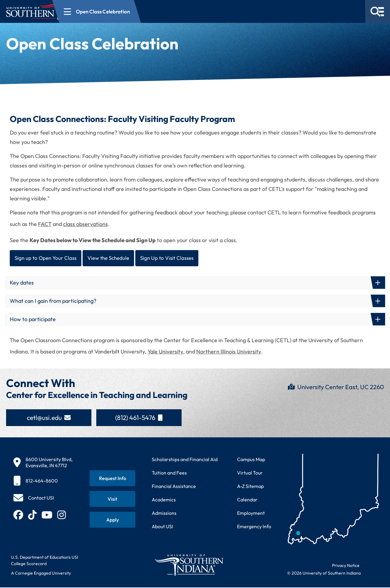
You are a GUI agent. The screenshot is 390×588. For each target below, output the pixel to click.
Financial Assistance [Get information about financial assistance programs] (174, 487)
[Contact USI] (34, 498)
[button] (195, 283)
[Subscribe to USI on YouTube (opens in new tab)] (47, 515)
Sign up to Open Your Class (47, 258)
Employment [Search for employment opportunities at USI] (251, 514)
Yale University (165, 352)
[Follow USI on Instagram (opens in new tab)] (62, 515)
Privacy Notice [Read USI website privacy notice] (346, 566)
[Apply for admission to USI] (112, 520)
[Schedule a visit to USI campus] (112, 500)
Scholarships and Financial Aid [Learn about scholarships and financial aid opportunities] (185, 460)
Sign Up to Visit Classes (174, 258)
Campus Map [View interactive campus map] (251, 460)
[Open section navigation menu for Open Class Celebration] (146, 11)
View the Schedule (112, 258)
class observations (85, 224)
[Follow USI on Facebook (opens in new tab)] (18, 515)
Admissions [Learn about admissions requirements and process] (164, 514)
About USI (162, 527)
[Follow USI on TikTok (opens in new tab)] (32, 515)
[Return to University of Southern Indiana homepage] (189, 566)
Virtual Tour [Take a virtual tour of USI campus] (250, 473)
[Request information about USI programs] (112, 479)
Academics (164, 500)
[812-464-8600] (43, 481)
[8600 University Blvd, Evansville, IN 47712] (43, 463)
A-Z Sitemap (250, 487)
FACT (45, 224)
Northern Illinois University (229, 352)
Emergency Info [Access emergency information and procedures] (254, 527)
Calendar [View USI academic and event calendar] (247, 500)
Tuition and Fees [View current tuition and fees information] (169, 473)
